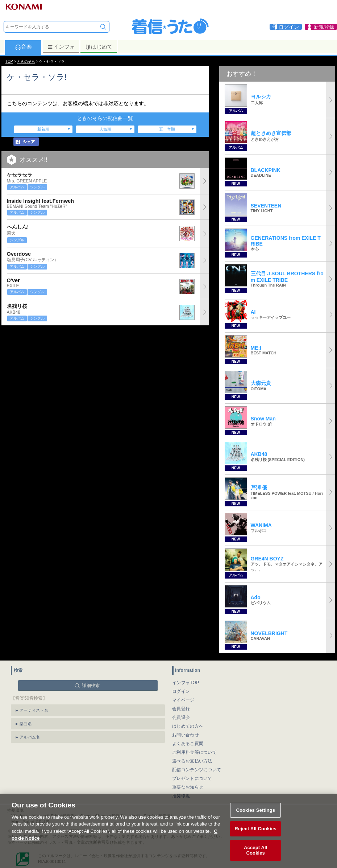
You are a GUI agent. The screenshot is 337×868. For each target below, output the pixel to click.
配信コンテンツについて (197, 770)
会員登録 (181, 709)
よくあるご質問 (188, 744)
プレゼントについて (192, 778)
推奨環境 (181, 796)
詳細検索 (91, 686)
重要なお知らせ (188, 787)
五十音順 (167, 129)
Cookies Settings (255, 828)
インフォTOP (186, 683)
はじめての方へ (188, 726)
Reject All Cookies (256, 846)
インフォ (61, 47)
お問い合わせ (186, 735)
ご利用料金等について (194, 752)
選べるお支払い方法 (192, 761)
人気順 (105, 129)
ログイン (181, 691)
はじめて (99, 47)
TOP (9, 61)
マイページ (183, 700)
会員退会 (181, 717)
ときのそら (26, 61)
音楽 (23, 47)
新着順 (43, 129)
